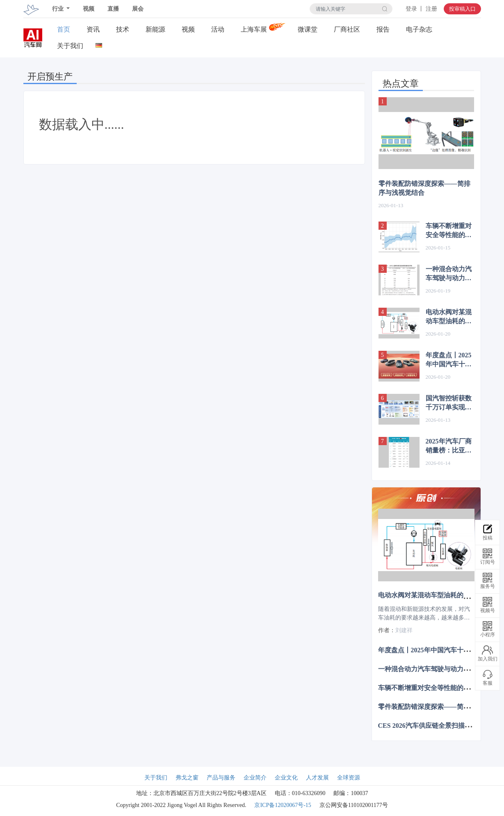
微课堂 (308, 29)
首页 (64, 29)
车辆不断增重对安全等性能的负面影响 (449, 231)
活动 (218, 29)
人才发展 (317, 778)
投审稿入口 (462, 9)
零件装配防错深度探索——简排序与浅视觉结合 (424, 188)
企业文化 (286, 778)
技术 (123, 29)
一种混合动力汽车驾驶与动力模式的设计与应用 (449, 274)
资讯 (93, 29)
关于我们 (70, 46)
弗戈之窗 (187, 778)
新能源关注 (155, 30)
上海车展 (254, 29)
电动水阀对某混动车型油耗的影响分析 (449, 317)
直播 (113, 9)
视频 (89, 9)
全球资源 (349, 778)
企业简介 (255, 778)
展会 (138, 9)
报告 (383, 29)
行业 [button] (59, 9)
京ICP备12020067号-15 (283, 805)
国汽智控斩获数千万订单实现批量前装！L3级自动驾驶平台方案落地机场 (449, 403)
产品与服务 (221, 778)
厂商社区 (347, 29)
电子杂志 (419, 29)
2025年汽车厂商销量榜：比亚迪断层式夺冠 (449, 446)
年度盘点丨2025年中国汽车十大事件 (449, 360)
